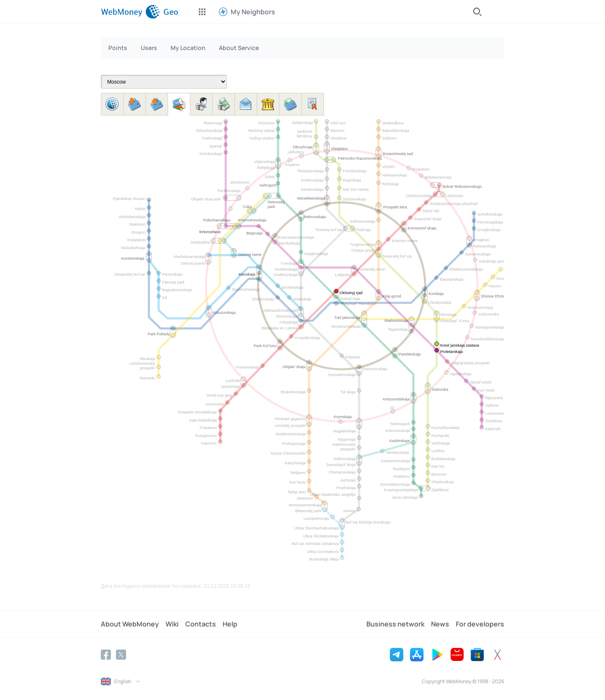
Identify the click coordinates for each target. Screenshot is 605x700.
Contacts (201, 624)
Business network (395, 624)
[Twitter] (121, 655)
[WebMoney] (130, 12)
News (440, 624)
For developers (480, 624)
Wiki (172, 624)
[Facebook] (106, 655)
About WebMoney (130, 624)
